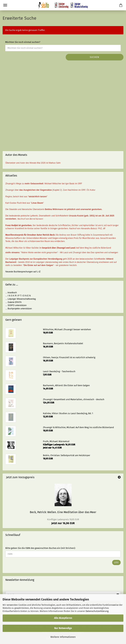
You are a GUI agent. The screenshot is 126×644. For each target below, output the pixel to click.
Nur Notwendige (63, 628)
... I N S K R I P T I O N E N (18, 296)
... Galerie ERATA (14, 302)
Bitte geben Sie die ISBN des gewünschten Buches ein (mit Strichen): (40, 548)
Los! (116, 562)
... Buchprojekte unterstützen (19, 309)
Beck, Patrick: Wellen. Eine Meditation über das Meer (63, 512)
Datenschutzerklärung (97, 611)
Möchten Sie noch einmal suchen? (23, 42)
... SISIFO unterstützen (16, 305)
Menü (5, 5)
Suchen (94, 57)
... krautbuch (11, 293)
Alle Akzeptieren (63, 618)
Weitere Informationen (63, 637)
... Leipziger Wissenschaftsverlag (21, 299)
